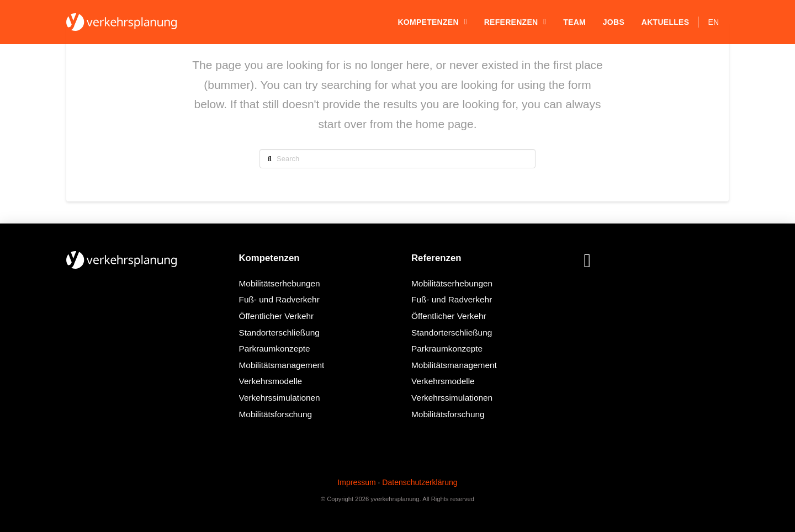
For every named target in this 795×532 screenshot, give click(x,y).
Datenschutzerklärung (420, 482)
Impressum (356, 482)
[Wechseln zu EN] (714, 22)
